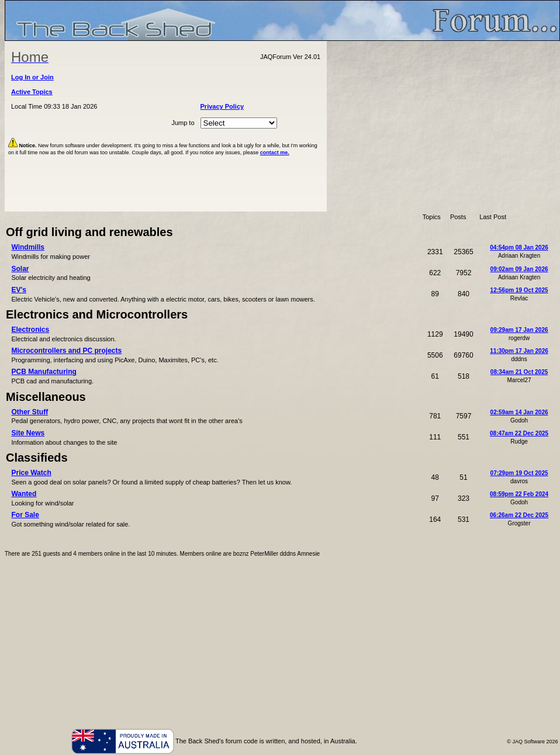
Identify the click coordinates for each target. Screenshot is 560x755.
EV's (19, 290)
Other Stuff (30, 412)
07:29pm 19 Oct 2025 (519, 473)
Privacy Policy (222, 106)
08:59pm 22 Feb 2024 (519, 494)
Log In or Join (32, 77)
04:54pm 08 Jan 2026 (519, 247)
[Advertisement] (444, 126)
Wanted (24, 494)
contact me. (275, 153)
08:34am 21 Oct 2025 (519, 372)
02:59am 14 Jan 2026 (519, 412)
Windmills (28, 247)
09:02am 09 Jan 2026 (519, 269)
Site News (28, 433)
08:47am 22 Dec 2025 (519, 433)
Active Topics (32, 92)
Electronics (30, 330)
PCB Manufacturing (44, 372)
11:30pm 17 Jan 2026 (519, 351)
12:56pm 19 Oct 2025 (519, 290)
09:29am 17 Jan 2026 (519, 330)
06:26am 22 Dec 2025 (519, 515)
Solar (20, 269)
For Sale (25, 515)
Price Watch (31, 473)
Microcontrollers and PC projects (66, 351)
